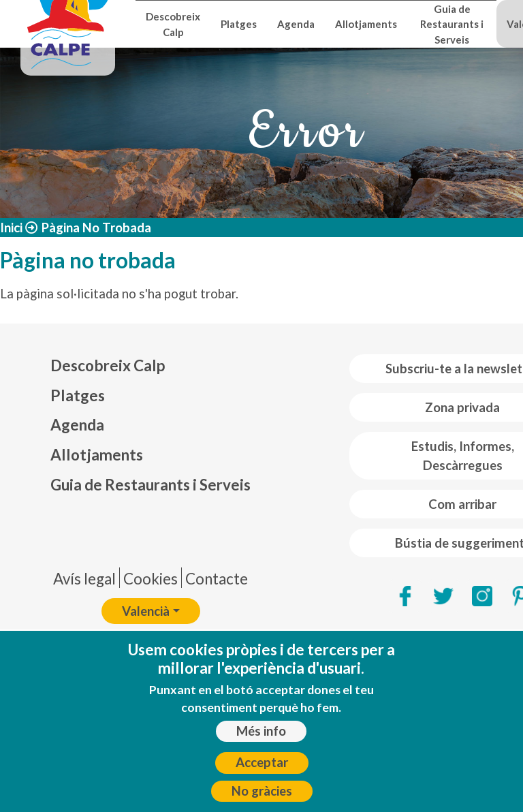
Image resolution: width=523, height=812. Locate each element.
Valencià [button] (146, 611)
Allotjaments (366, 24)
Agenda (296, 24)
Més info (261, 741)
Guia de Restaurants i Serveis (452, 24)
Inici (11, 228)
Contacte (217, 579)
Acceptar (262, 773)
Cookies (150, 579)
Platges (239, 24)
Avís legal (84, 579)
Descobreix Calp (173, 24)
